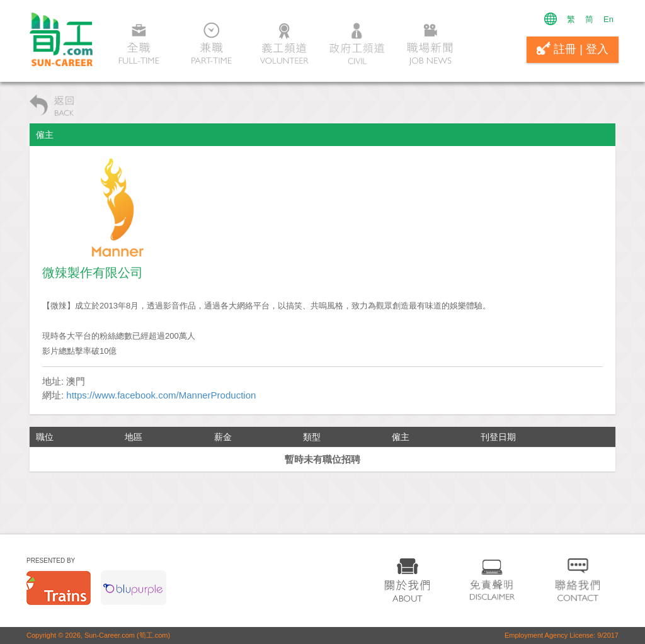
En (608, 19)
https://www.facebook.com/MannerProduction (161, 395)
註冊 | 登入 (573, 48)
